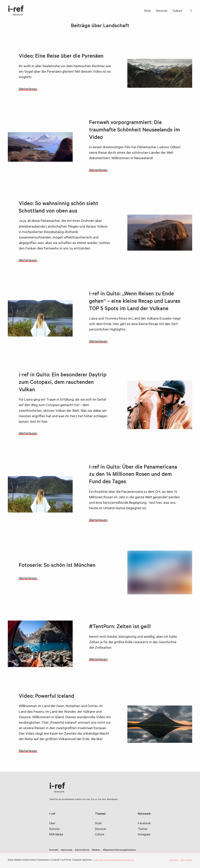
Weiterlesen (28, 89)
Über (52, 824)
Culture (177, 11)
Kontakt (54, 850)
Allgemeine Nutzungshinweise (119, 850)
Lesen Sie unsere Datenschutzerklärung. (114, 860)
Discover (162, 11)
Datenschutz (82, 850)
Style (147, 11)
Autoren (54, 829)
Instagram (144, 835)
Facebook (144, 824)
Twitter (143, 829)
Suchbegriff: (192, 11)
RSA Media (56, 835)
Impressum (67, 850)
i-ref (16, 11)
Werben (96, 850)
